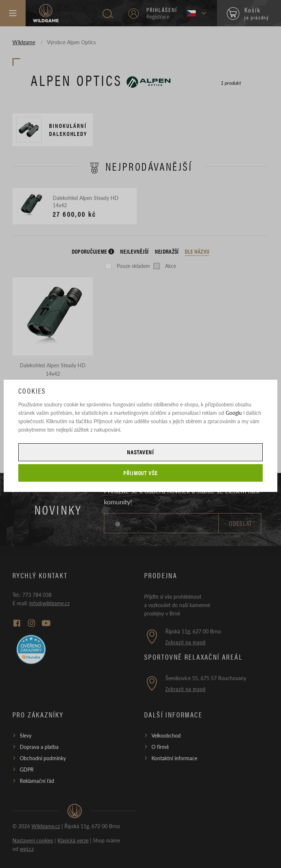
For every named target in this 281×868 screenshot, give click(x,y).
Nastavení (140, 452)
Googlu (234, 413)
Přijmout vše (141, 473)
